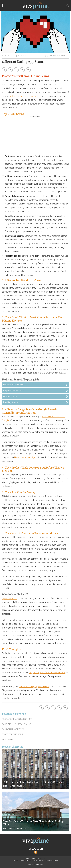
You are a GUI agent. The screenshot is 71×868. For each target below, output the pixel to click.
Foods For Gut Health (13, 734)
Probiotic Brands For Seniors (17, 719)
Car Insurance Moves (13, 729)
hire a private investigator (26, 457)
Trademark (8, 739)
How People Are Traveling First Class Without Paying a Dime (34, 823)
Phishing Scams (11, 402)
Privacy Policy (52, 861)
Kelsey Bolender (9, 56)
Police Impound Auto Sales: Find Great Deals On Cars (33, 782)
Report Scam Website (14, 385)
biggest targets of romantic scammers (47, 673)
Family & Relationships (58, 56)
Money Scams (10, 396)
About (16, 861)
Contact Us (40, 859)
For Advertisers (26, 861)
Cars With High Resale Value (16, 724)
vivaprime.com (38, 865)
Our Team (30, 859)
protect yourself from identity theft (25, 96)
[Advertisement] (36, 136)
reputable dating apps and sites (34, 687)
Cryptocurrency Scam (14, 391)
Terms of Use (39, 861)
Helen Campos (9, 786)
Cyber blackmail (9, 599)
